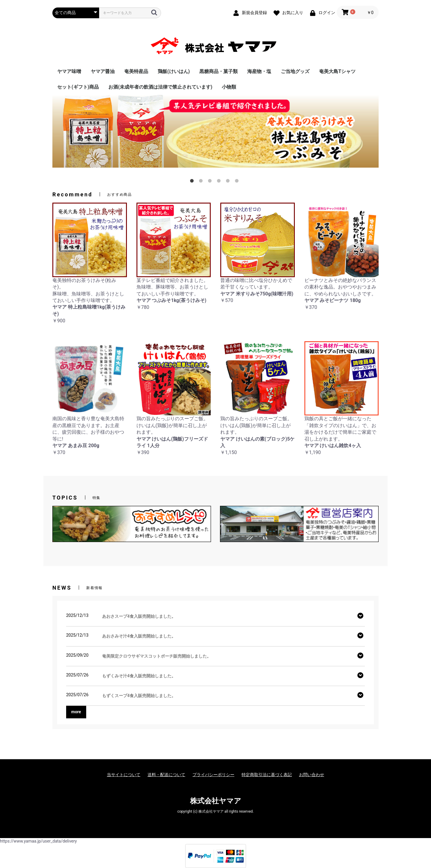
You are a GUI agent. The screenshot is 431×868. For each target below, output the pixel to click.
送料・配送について (166, 775)
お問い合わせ (312, 775)
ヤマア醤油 (103, 71)
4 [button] (220, 182)
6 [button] (238, 182)
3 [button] (211, 182)
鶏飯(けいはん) (174, 71)
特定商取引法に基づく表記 (267, 775)
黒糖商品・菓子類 (218, 71)
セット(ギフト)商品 (78, 87)
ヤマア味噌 (69, 71)
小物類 (229, 87)
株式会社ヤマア (216, 801)
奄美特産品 (136, 71)
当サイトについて (124, 775)
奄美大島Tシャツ (337, 71)
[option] (215, 131)
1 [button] (193, 182)
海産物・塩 (259, 71)
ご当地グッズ (295, 71)
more (76, 712)
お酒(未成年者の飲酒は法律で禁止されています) (160, 87)
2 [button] (202, 182)
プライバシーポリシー (213, 775)
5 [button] (229, 182)
